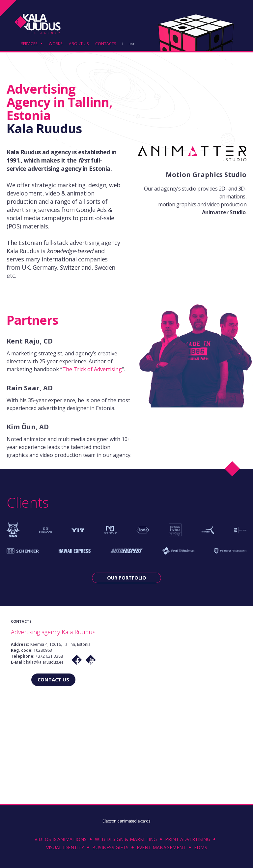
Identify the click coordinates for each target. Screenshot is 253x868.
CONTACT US (53, 679)
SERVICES (29, 44)
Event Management (161, 847)
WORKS (56, 44)
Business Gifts (110, 847)
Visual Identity (65, 847)
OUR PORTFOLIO (127, 578)
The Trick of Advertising (92, 369)
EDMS (201, 847)
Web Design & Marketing (126, 839)
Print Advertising (188, 839)
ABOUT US (79, 44)
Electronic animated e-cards (126, 821)
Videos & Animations (61, 839)
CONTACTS (106, 44)
